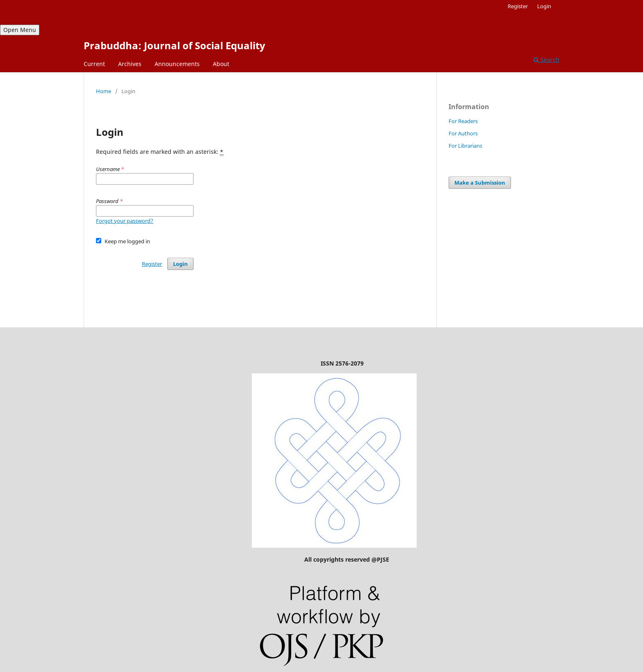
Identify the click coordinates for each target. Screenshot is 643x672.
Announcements (177, 64)
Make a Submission (480, 183)
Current (94, 64)
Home (104, 91)
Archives (130, 64)
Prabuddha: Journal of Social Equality (174, 45)
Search (546, 60)
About (221, 64)
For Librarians (465, 146)
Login (544, 6)
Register (518, 6)
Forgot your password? (125, 221)
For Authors (463, 133)
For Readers (463, 121)
